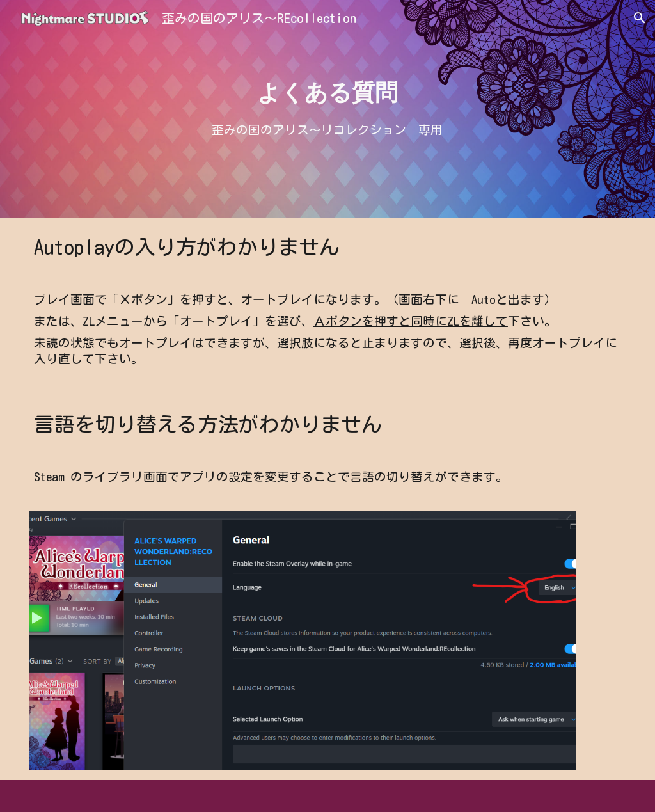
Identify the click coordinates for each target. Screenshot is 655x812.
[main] (328, 93)
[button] (640, 18)
